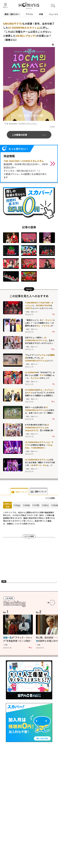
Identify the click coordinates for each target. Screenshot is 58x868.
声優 (41, 14)
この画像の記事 (19, 135)
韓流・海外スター (12, 14)
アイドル (29, 14)
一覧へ (49, 603)
